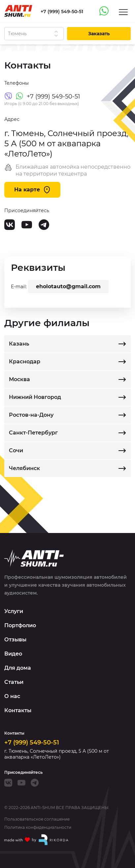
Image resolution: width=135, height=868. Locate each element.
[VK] (10, 225)
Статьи (14, 682)
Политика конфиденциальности (38, 827)
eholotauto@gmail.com (68, 286)
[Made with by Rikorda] (37, 840)
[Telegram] (44, 225)
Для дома (18, 668)
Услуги (14, 611)
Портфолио (20, 625)
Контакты (18, 710)
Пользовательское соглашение (37, 819)
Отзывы (15, 640)
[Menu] (123, 12)
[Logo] (18, 11)
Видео (13, 654)
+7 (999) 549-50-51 (32, 742)
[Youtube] (27, 225)
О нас (12, 696)
